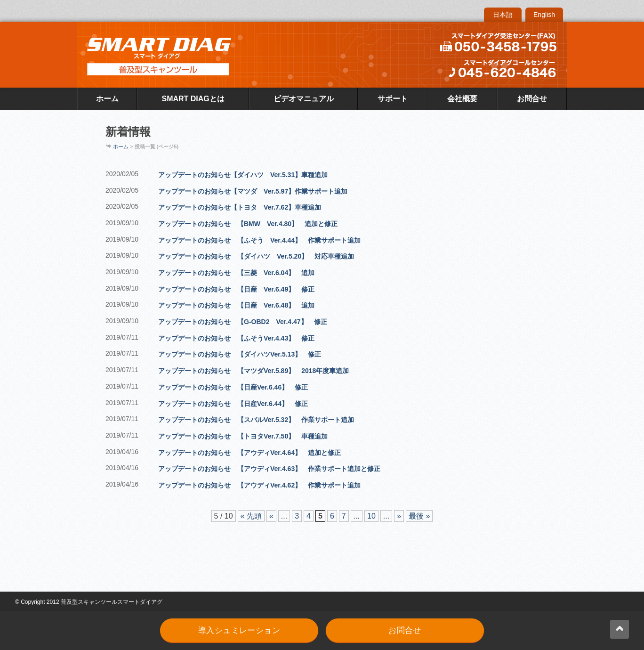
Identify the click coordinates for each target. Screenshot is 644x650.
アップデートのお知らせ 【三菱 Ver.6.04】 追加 (236, 273)
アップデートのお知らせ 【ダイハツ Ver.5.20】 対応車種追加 (256, 256)
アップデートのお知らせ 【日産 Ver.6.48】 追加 (236, 305)
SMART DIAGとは (193, 99)
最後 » (419, 516)
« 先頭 (251, 516)
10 (371, 516)
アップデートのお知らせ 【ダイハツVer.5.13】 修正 (240, 354)
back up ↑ (620, 629)
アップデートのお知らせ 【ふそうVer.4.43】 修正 (236, 338)
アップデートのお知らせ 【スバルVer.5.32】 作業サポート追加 (256, 420)
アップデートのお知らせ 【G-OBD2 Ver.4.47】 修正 (243, 322)
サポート (393, 99)
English (544, 15)
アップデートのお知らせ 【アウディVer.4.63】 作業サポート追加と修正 (269, 469)
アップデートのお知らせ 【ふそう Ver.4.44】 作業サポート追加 (259, 240)
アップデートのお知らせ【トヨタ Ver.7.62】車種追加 (240, 207)
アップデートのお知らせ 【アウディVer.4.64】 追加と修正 (250, 453)
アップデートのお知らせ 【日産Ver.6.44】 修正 (233, 404)
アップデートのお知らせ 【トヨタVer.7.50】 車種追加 (243, 436)
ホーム (107, 99)
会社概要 (462, 99)
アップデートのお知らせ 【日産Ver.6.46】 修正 (233, 387)
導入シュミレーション (239, 630)
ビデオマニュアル (304, 99)
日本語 (503, 15)
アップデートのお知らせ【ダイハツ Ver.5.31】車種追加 (243, 175)
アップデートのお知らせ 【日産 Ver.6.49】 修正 (236, 289)
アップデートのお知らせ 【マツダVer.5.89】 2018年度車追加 (254, 371)
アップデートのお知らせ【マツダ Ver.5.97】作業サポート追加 (253, 191)
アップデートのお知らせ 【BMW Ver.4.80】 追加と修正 (248, 224)
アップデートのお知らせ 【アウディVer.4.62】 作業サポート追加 (259, 485)
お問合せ (532, 99)
